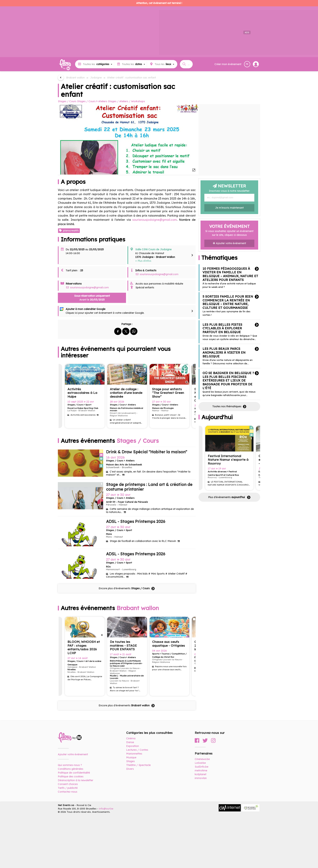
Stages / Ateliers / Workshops (126, 101)
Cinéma (131, 738)
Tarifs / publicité (68, 788)
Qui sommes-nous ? (70, 765)
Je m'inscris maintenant (229, 208)
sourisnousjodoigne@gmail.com (157, 274)
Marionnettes (134, 754)
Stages (130, 761)
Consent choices (68, 784)
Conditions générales (71, 769)
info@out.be (106, 809)
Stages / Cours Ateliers (92, 101)
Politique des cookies (71, 776)
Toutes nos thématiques (229, 407)
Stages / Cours (67, 101)
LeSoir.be (200, 763)
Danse (130, 742)
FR (247, 64)
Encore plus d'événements (127, 589)
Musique (131, 757)
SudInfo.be (202, 767)
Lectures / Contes (137, 750)
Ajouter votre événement (229, 243)
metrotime (201, 770)
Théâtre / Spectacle (138, 765)
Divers (130, 769)
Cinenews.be (202, 759)
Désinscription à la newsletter (76, 780)
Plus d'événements (229, 497)
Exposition (133, 746)
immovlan (201, 778)
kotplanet (201, 774)
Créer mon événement (228, 64)
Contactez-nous (68, 792)
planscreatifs (69, 231)
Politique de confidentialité (74, 773)
